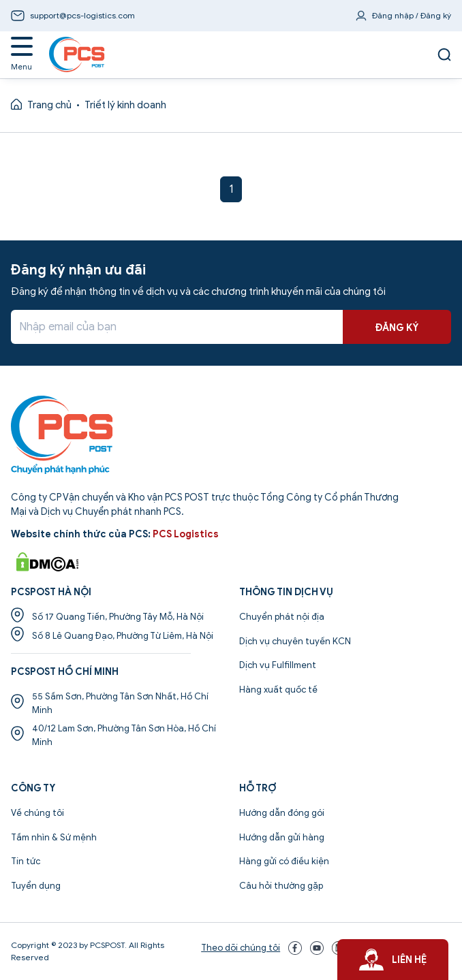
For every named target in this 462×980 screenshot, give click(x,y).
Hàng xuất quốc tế (278, 690)
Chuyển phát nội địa (282, 617)
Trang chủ (49, 105)
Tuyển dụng (36, 886)
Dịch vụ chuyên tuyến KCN (295, 641)
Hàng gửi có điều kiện (284, 861)
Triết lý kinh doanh (125, 105)
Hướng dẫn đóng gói (282, 813)
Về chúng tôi (37, 813)
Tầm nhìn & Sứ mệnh (54, 837)
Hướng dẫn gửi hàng (282, 837)
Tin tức (26, 861)
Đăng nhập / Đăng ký (412, 15)
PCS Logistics (186, 534)
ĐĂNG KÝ (397, 328)
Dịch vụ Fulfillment (278, 665)
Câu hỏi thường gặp (281, 886)
